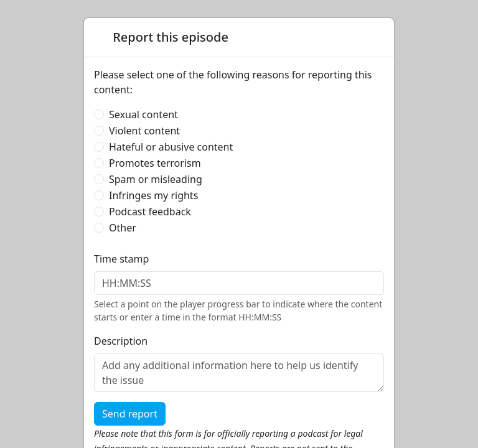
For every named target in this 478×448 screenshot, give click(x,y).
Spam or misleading (156, 179)
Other (123, 228)
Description (121, 341)
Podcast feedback (150, 212)
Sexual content (143, 114)
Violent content (144, 131)
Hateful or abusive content (171, 147)
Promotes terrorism (155, 163)
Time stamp (121, 259)
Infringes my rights (153, 195)
